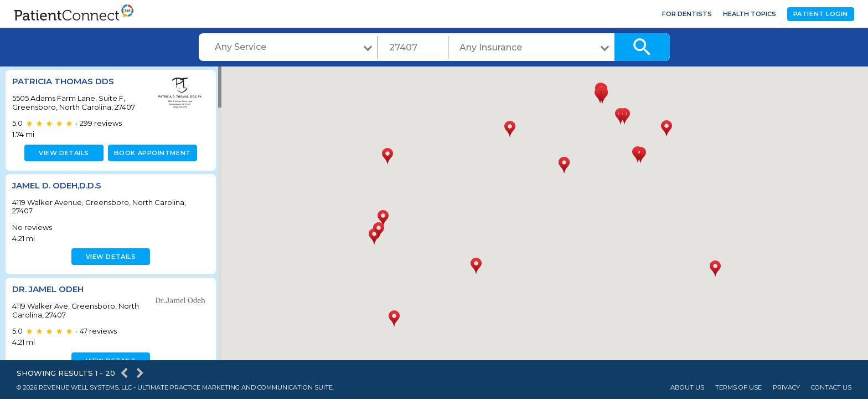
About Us (687, 388)
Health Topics (750, 14)
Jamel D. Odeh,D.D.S (57, 185)
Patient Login (821, 14)
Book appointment (150, 153)
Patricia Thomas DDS (63, 81)
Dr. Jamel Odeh (48, 289)
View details (62, 153)
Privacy (786, 388)
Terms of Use (738, 388)
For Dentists (687, 14)
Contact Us (831, 388)
